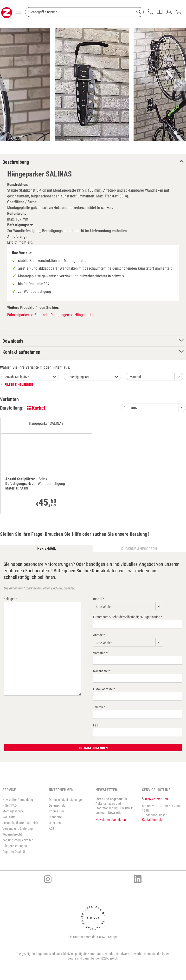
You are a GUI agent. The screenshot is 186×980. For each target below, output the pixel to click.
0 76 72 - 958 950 (157, 799)
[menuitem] (19, 13)
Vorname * (100, 653)
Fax (96, 725)
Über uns (55, 823)
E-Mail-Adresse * (104, 689)
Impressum (56, 811)
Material (135, 377)
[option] (92, 84)
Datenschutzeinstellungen (66, 800)
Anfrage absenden (93, 748)
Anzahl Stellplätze (17, 377)
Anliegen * (11, 599)
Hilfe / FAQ (10, 805)
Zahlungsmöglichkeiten (18, 840)
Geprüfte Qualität (14, 852)
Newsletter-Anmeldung (18, 800)
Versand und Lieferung (18, 829)
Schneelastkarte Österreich (20, 823)
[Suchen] (139, 12)
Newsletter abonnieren (111, 820)
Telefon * (99, 707)
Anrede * (99, 635)
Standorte (55, 817)
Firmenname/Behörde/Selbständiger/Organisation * (128, 617)
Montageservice (13, 811)
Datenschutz (57, 805)
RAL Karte (9, 817)
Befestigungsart (78, 377)
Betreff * (99, 599)
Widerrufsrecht (12, 834)
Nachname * (102, 671)
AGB (52, 829)
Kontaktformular (153, 820)
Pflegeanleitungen (15, 846)
